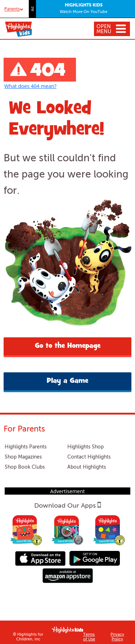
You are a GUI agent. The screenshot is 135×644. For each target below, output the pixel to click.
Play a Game (67, 381)
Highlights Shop (85, 447)
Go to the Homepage (68, 346)
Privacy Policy (117, 637)
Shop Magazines (23, 457)
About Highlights (87, 467)
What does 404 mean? (30, 86)
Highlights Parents (26, 447)
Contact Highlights (89, 457)
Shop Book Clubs (25, 467)
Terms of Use (89, 637)
